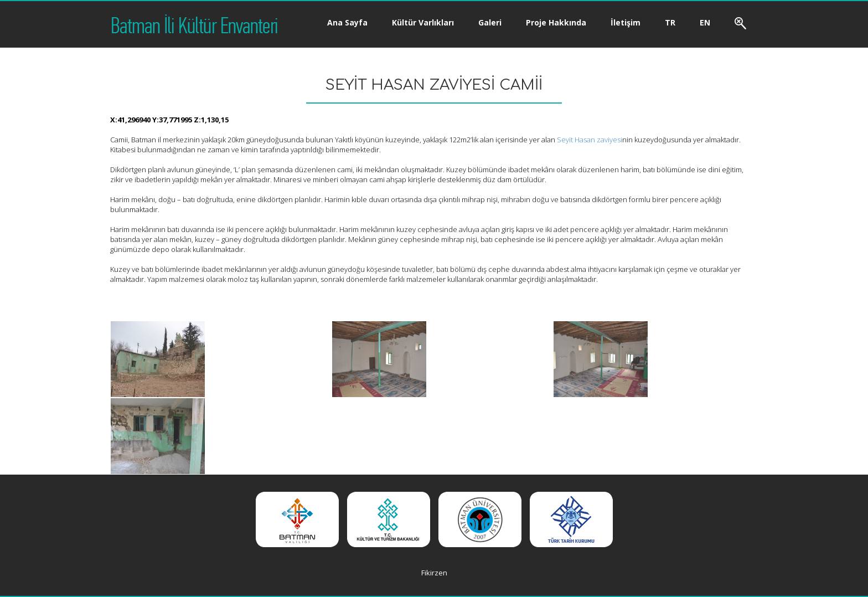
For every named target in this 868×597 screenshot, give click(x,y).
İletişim (626, 22)
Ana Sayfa (347, 22)
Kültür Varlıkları (423, 22)
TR (670, 22)
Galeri (490, 22)
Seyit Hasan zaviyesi (590, 140)
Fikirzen (434, 573)
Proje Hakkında (556, 22)
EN (705, 22)
